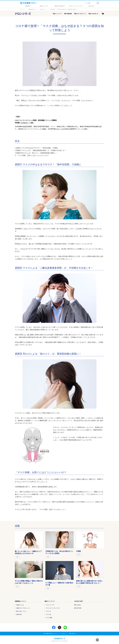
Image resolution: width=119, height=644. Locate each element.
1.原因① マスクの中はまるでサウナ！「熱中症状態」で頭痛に (37, 148)
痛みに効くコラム (21, 611)
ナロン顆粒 (49, 618)
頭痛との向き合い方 (93, 14)
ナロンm (48, 611)
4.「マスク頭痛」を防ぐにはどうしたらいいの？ (32, 155)
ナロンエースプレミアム (53, 608)
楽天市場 (79, 608)
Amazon (79, 605)
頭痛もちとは (20, 605)
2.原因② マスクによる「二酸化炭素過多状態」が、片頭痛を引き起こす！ (40, 150)
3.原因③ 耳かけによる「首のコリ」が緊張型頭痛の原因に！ (36, 153)
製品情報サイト (29, 3)
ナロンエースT (50, 605)
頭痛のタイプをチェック (80, 14)
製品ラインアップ (57, 14)
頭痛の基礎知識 (68, 14)
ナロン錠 (49, 614)
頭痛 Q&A (19, 614)
